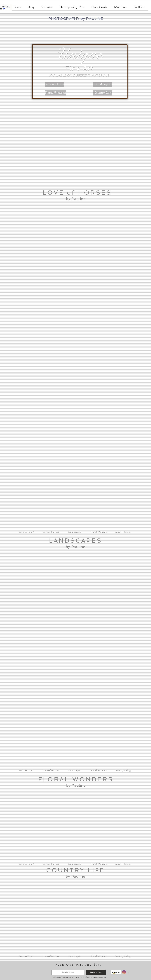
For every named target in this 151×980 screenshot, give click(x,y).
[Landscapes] (102, 84)
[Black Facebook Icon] (129, 972)
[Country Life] (102, 93)
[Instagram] (124, 972)
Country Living (123, 532)
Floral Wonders (99, 532)
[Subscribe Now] (96, 972)
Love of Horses (50, 532)
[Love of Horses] (54, 84)
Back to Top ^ (26, 532)
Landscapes (74, 532)
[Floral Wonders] (55, 93)
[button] (47, 8)
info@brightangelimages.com (95, 977)
